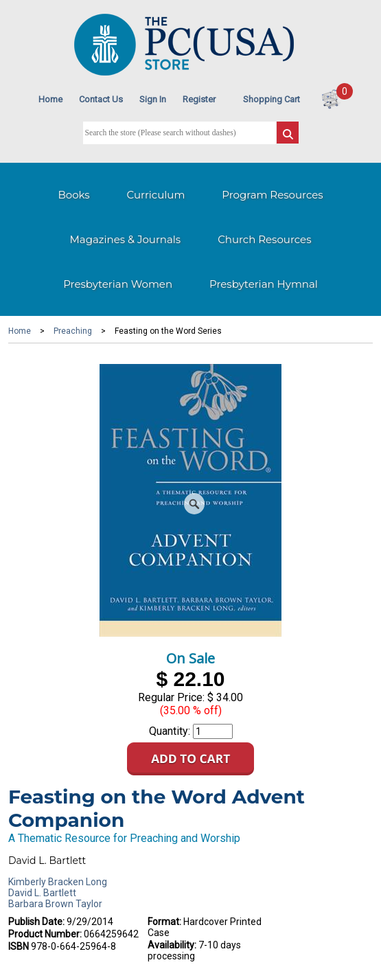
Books (73, 195)
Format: (164, 922)
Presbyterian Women (118, 284)
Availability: (172, 945)
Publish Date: (36, 922)
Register (199, 99)
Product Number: (45, 934)
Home (50, 99)
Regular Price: (171, 697)
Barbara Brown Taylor (55, 904)
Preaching (73, 331)
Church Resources (264, 239)
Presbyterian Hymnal (264, 284)
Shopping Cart (272, 99)
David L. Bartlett (42, 893)
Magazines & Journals (126, 239)
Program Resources (272, 195)
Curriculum (156, 195)
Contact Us (101, 99)
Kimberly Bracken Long (58, 882)
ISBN (19, 946)
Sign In (153, 99)
